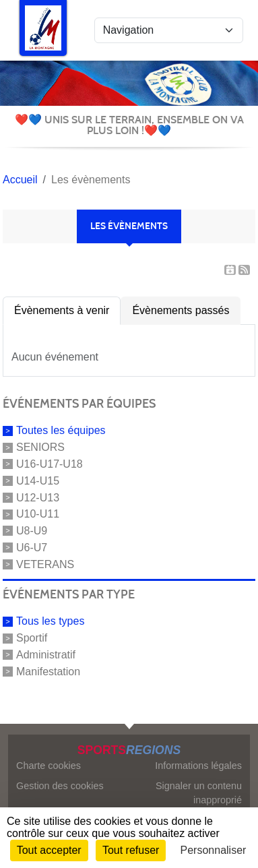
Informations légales (198, 766)
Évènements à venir (62, 310)
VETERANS (45, 564)
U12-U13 (38, 497)
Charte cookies (49, 766)
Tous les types (50, 621)
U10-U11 (38, 514)
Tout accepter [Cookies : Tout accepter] (49, 850)
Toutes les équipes (61, 430)
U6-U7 (32, 548)
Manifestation (48, 672)
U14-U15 (38, 481)
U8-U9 (32, 531)
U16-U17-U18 (50, 464)
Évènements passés (181, 310)
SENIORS (40, 447)
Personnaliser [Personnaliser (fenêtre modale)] (214, 850)
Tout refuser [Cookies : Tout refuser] (131, 850)
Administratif (46, 655)
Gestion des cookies (60, 786)
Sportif (32, 638)
